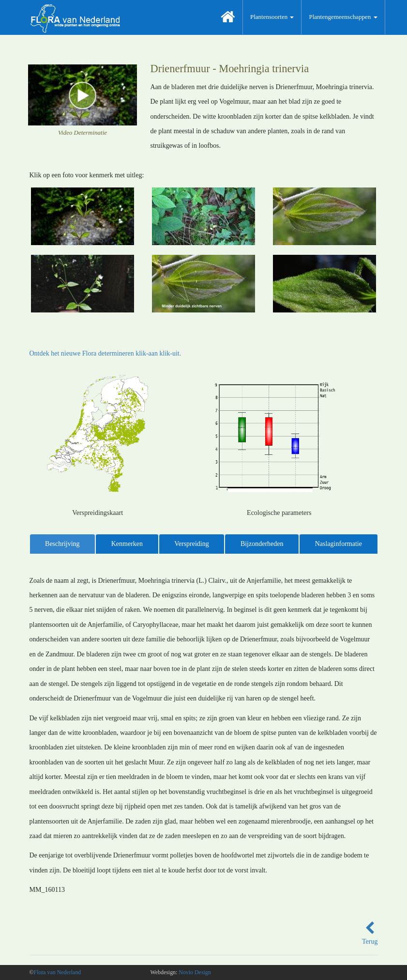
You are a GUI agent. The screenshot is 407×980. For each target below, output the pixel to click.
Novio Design (195, 972)
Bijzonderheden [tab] (262, 544)
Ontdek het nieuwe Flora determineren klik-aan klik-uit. (106, 353)
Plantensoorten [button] (272, 17)
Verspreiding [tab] (192, 544)
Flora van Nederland (58, 972)
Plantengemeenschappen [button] (343, 17)
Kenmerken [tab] (127, 544)
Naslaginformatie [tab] (339, 544)
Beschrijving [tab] (62, 544)
